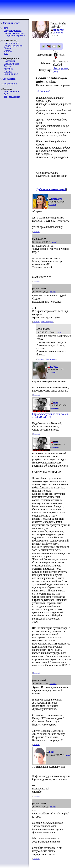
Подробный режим (15, 36)
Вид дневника (11, 74)
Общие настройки (13, 46)
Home (5, 28)
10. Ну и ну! (43, 91)
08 (59, 33)
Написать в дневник (14, 33)
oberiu (56, 68)
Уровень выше (51, 359)
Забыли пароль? (12, 92)
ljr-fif (6, 53)
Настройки (9, 61)
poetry (65, 68)
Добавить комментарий (51, 189)
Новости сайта (11, 43)
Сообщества (9, 79)
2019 (55, 33)
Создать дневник (13, 30)
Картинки (9, 69)
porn (55, 72)
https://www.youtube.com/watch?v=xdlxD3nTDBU (51, 416)
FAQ (6, 94)
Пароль (8, 71)
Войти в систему (11, 23)
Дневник (8, 66)
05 (62, 33)
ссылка (52, 205)
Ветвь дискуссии (47, 322)
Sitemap (8, 48)
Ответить (36, 232)
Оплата (8, 51)
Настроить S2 (10, 84)
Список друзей (11, 64)
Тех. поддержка (12, 97)
